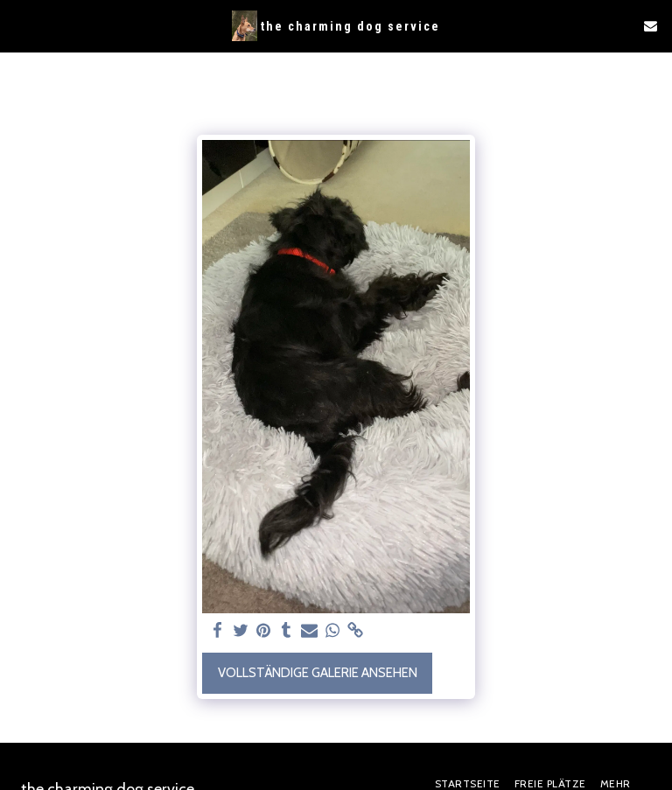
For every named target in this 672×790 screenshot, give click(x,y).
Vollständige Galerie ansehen (318, 673)
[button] (19, 25)
